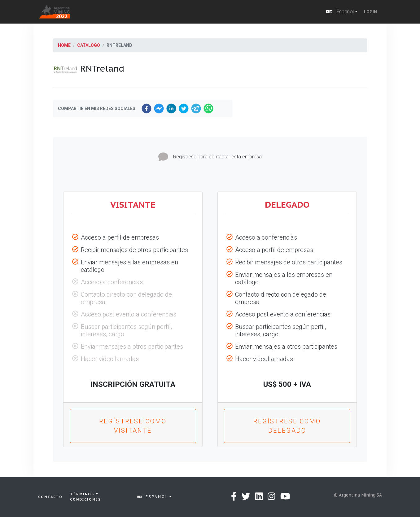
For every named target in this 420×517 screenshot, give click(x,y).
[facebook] (147, 108)
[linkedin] (171, 108)
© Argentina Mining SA (358, 495)
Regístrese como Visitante (133, 426)
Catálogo (89, 45)
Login (370, 12)
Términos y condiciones (85, 497)
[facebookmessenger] (159, 108)
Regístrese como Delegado (287, 426)
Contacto (50, 497)
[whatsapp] (208, 108)
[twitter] (184, 108)
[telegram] (196, 108)
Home (64, 45)
